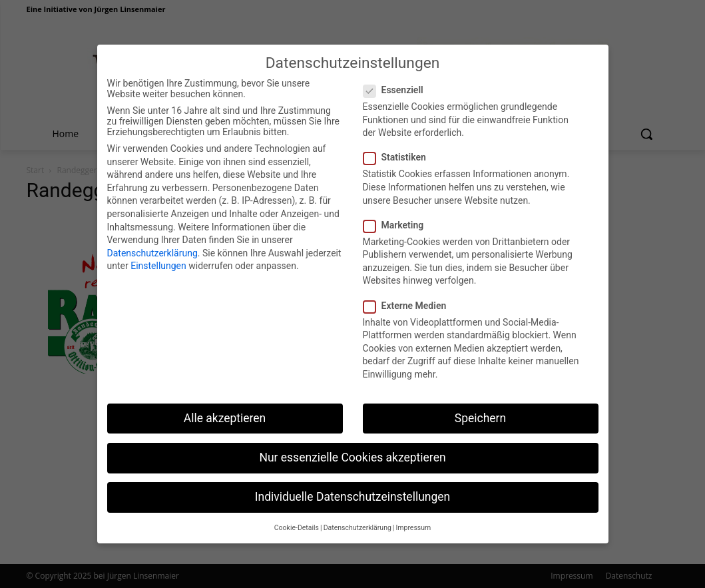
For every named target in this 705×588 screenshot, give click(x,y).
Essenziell (397, 82)
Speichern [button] (480, 410)
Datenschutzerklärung (152, 244)
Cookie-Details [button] (297, 520)
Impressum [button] (413, 520)
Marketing (398, 216)
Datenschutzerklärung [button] (357, 520)
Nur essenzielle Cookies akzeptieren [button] (352, 449)
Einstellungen (158, 258)
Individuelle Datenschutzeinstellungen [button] (352, 489)
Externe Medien (409, 297)
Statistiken (399, 149)
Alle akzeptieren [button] (225, 410)
